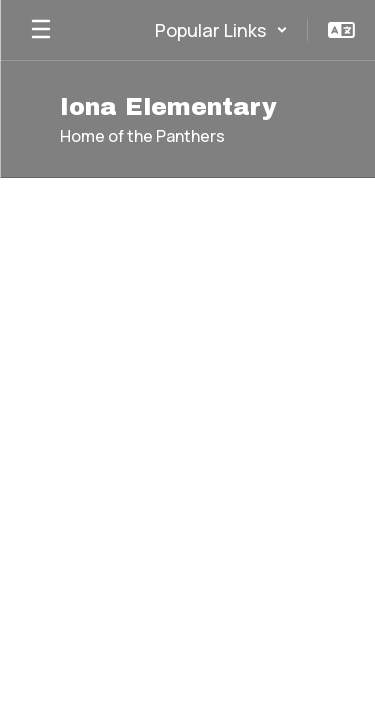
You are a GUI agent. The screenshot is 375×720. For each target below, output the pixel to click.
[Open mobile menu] (41, 30)
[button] (221, 30)
